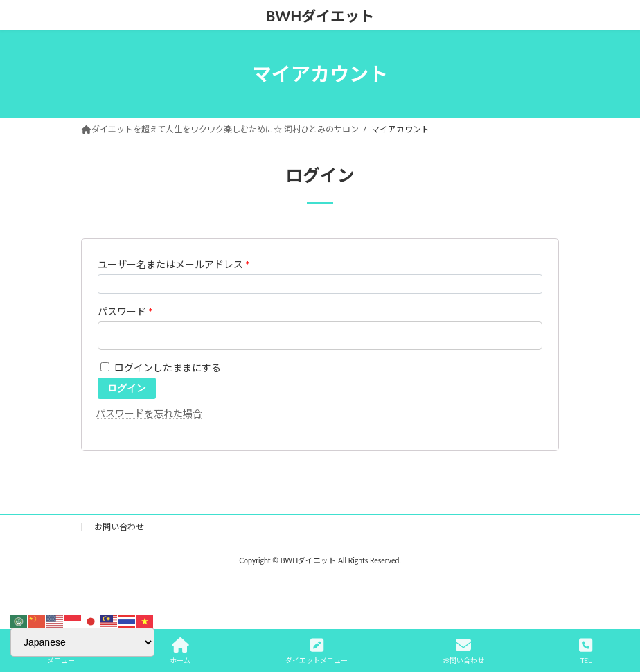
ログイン (127, 388)
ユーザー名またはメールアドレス (174, 264)
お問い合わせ (119, 527)
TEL (586, 651)
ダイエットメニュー (317, 651)
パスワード (125, 311)
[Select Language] (82, 642)
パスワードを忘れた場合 (149, 413)
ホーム (180, 651)
